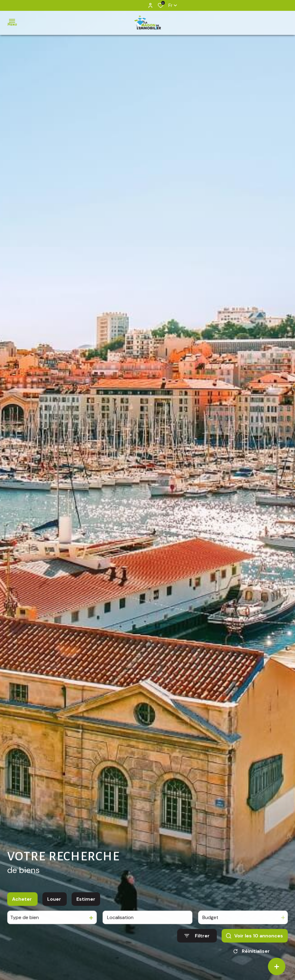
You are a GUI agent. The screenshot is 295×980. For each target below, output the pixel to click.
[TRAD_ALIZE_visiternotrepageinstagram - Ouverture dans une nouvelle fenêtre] (142, 5)
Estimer (86, 905)
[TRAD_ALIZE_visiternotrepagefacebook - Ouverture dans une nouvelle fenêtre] (134, 5)
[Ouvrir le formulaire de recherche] (197, 942)
